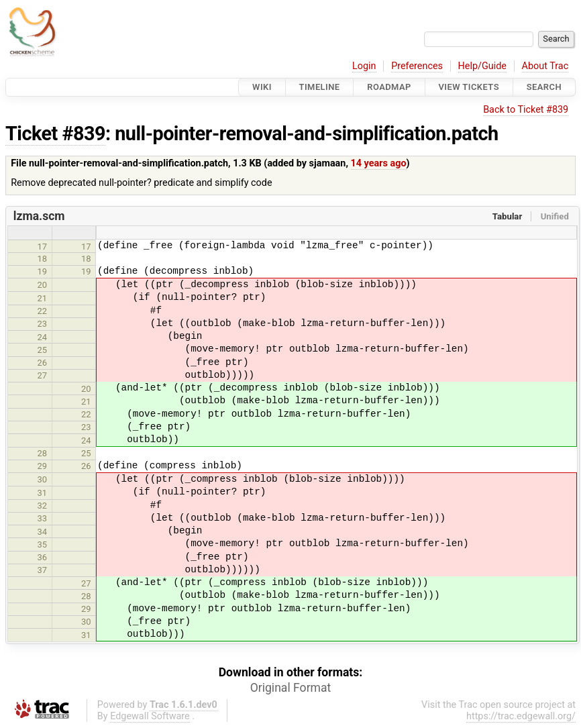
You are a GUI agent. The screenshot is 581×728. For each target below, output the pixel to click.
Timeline (320, 87)
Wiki (262, 87)
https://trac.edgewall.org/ (521, 716)
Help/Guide (482, 66)
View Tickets (469, 87)
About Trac (545, 66)
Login (364, 66)
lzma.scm (39, 216)
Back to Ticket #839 (526, 110)
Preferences (417, 66)
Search (544, 87)
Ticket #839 (55, 134)
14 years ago (379, 163)
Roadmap (389, 87)
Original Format (291, 688)
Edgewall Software (150, 716)
